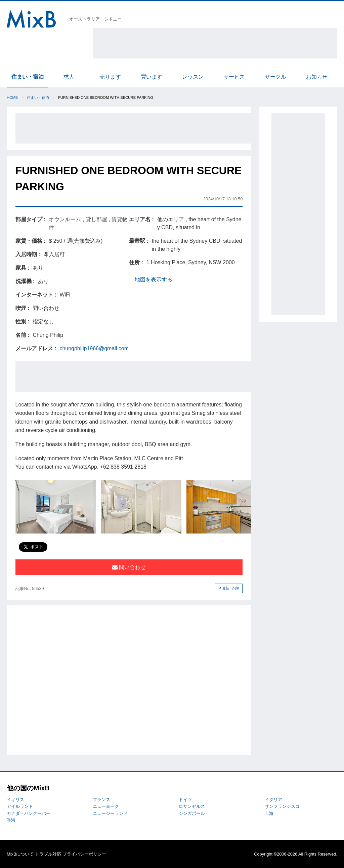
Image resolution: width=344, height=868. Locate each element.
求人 (69, 77)
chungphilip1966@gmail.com (94, 348)
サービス (234, 77)
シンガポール (192, 813)
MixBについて (20, 854)
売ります (110, 77)
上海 (269, 813)
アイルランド (20, 806)
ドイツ (185, 800)
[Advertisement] (215, 43)
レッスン (193, 77)
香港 (11, 820)
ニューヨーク (106, 806)
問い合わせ (129, 567)
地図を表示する (154, 280)
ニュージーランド (110, 813)
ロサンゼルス (192, 806)
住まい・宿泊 (28, 77)
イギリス (15, 800)
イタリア (273, 800)
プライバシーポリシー (84, 854)
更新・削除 (229, 588)
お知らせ (317, 77)
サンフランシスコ (282, 806)
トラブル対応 (48, 854)
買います (152, 77)
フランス (101, 800)
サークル (275, 77)
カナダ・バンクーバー (29, 813)
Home (12, 97)
